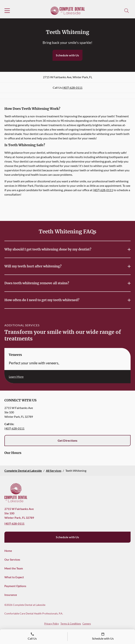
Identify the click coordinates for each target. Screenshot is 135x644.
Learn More (16, 377)
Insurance (11, 595)
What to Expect (14, 577)
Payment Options (15, 586)
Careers (87, 624)
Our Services (12, 560)
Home (8, 551)
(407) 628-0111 (72, 88)
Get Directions (68, 440)
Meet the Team (14, 568)
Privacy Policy (52, 624)
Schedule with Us (67, 55)
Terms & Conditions (71, 624)
